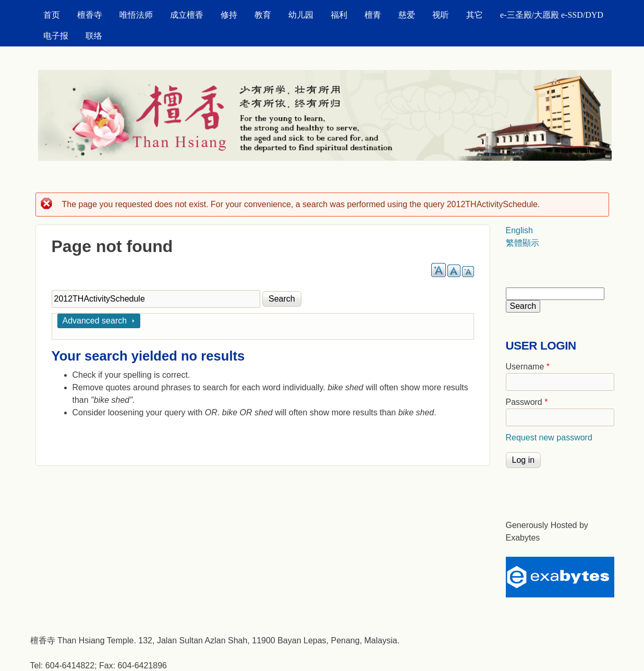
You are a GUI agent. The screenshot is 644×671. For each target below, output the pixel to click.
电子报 (56, 36)
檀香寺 (90, 15)
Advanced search (95, 321)
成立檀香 (187, 15)
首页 (52, 15)
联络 (94, 36)
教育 (263, 15)
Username (528, 367)
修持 (229, 15)
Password (527, 402)
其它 (475, 15)
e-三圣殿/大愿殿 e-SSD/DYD (552, 15)
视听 (441, 15)
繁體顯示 (523, 243)
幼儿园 (301, 15)
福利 (339, 15)
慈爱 (407, 15)
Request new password (549, 438)
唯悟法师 (136, 15)
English (519, 230)
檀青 (373, 15)
